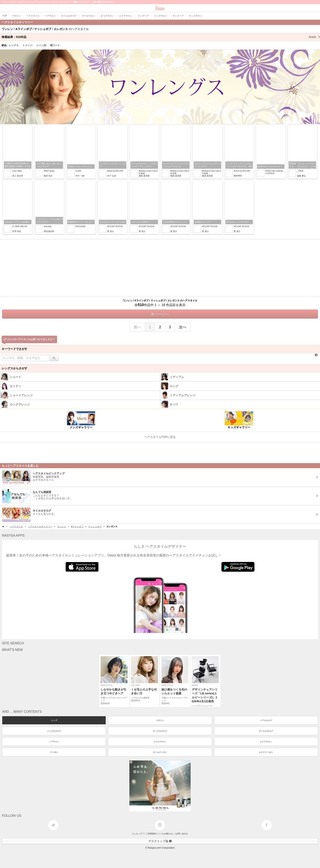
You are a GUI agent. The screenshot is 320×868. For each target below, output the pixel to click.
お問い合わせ (182, 834)
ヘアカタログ (266, 720)
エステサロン (266, 742)
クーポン (54, 752)
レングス (14, 45)
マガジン (160, 720)
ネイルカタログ (266, 731)
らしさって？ (138, 834)
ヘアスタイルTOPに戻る (160, 437)
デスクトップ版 (160, 841)
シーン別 (42, 45)
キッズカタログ (160, 731)
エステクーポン (266, 752)
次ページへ (160, 314)
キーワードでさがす (14, 349)
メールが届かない (166, 834)
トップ (54, 720)
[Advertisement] (160, 268)
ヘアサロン (54, 742)
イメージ (28, 45)
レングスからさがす (14, 368)
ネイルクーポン (160, 752)
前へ (137, 327)
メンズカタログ (54, 731)
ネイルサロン (160, 742)
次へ (183, 327)
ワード (56, 45)
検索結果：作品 (161, 37)
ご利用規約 (151, 834)
